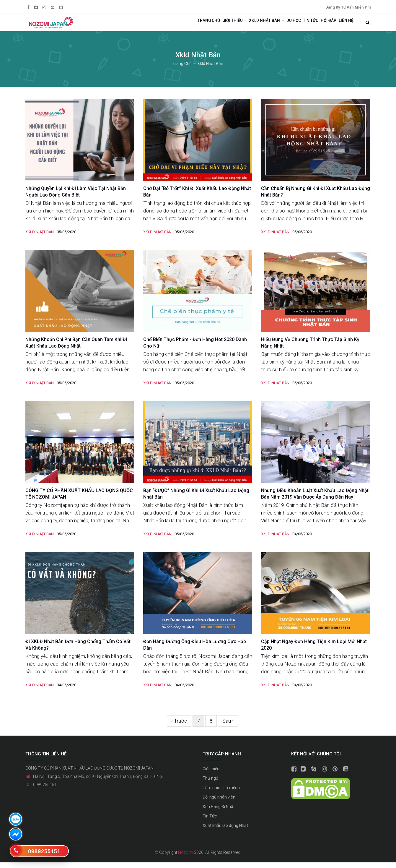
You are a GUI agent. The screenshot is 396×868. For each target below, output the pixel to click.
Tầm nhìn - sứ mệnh (221, 793)
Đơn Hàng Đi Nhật (219, 812)
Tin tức (298, 25)
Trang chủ (171, 25)
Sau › (228, 726)
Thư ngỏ (210, 784)
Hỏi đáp (321, 25)
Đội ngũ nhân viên (219, 803)
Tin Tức (210, 822)
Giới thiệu (203, 25)
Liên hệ (343, 25)
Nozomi (186, 858)
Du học (275, 25)
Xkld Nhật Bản (242, 25)
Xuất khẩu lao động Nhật (225, 831)
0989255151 (45, 790)
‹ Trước (179, 726)
